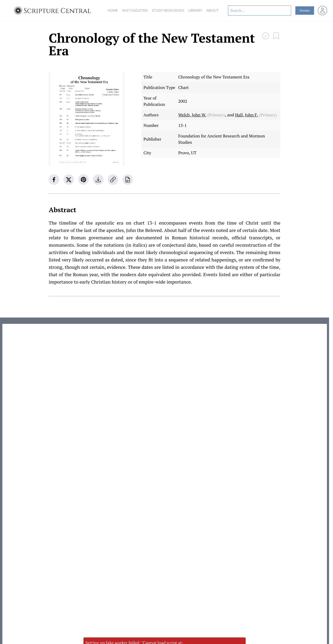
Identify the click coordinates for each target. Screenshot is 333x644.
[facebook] (54, 180)
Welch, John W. (192, 115)
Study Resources (168, 10)
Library (195, 10)
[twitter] (69, 180)
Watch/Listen (135, 10)
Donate (305, 10)
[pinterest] (83, 180)
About (213, 10)
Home (113, 10)
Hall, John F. (247, 115)
